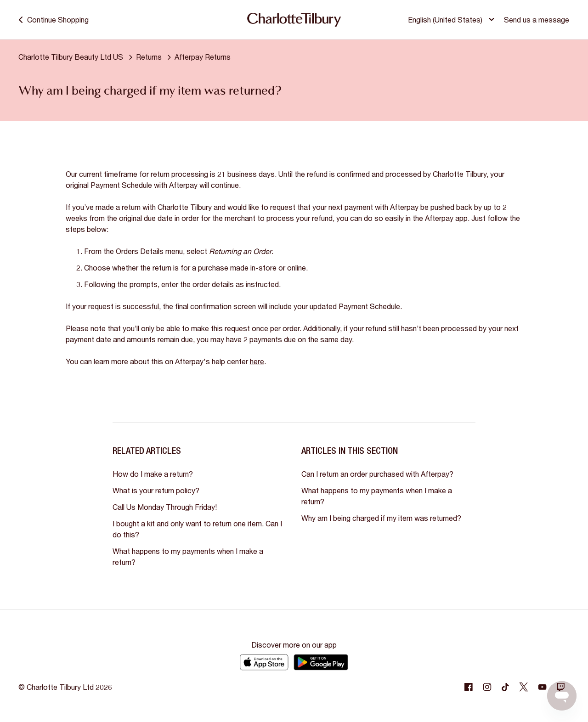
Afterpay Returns (203, 57)
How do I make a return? (153, 474)
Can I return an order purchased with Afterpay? (377, 474)
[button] (453, 20)
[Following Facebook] (469, 687)
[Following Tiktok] (505, 687)
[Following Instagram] (487, 687)
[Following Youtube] (542, 687)
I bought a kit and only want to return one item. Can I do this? (197, 529)
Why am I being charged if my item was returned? (381, 518)
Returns (149, 57)
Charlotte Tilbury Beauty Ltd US (71, 57)
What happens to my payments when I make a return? (188, 556)
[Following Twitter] (524, 687)
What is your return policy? (156, 490)
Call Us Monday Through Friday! (165, 507)
